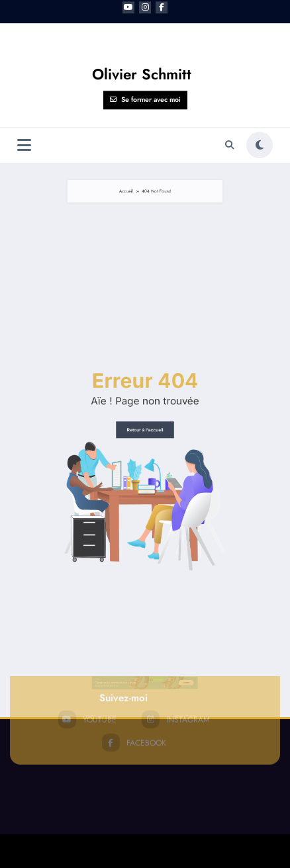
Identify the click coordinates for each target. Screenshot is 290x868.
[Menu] (24, 65)
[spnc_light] (260, 65)
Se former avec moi (145, 20)
